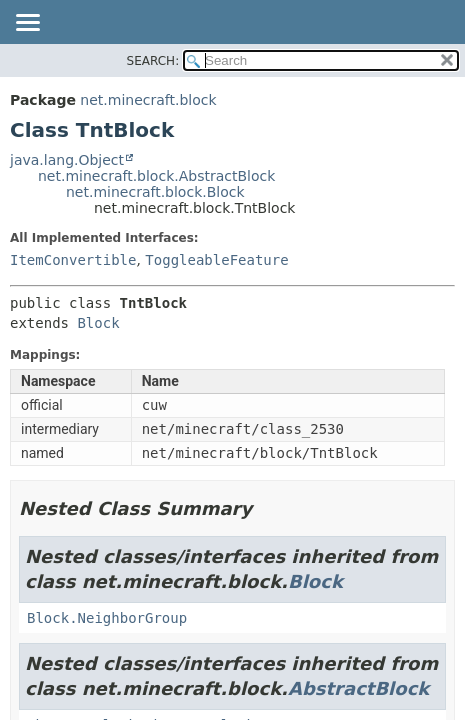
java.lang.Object (67, 160)
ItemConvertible (73, 260)
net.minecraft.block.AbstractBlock (156, 176)
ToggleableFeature (216, 260)
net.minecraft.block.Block (155, 192)
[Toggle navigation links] (27, 24)
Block (98, 323)
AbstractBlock (358, 688)
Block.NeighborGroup (107, 618)
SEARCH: (153, 61)
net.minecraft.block (148, 100)
